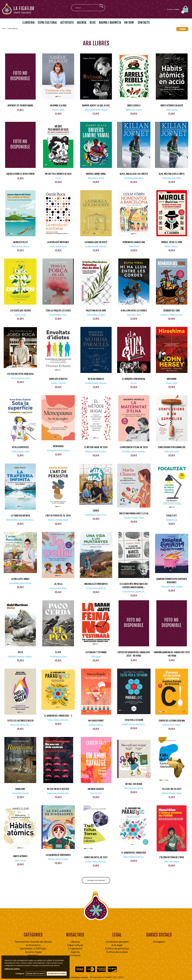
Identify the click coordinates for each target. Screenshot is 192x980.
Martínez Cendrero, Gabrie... (20, 656)
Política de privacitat (117, 949)
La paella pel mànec (20, 579)
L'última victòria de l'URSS (172, 857)
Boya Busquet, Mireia (134, 788)
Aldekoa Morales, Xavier (172, 793)
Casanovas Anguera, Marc (58, 793)
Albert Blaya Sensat (96, 178)
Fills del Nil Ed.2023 (172, 789)
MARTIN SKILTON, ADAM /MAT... (20, 520)
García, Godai (20, 315)
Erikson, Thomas (58, 383)
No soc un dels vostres (58, 789)
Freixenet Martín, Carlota (172, 586)
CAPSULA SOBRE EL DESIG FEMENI (20, 174)
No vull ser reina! (134, 784)
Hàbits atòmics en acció (172, 106)
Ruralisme (20, 789)
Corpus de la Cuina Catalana (172, 721)
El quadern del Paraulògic (134, 853)
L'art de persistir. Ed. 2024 (58, 516)
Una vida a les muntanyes (96, 584)
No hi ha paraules (96, 379)
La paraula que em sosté (96, 242)
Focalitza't (172, 516)
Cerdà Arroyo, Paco (58, 656)
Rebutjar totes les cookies (36, 974)
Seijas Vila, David (172, 451)
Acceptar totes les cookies (57, 974)
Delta (20, 652)
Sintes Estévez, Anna (20, 451)
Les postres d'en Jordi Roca (20, 374)
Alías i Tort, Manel (172, 861)
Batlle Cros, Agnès (134, 110)
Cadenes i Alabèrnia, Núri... (172, 315)
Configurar (20, 974)
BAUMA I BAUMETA (110, 22)
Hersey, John (172, 383)
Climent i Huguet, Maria (134, 518)
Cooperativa (75, 949)
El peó (58, 652)
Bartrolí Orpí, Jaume (20, 246)
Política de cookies (117, 952)
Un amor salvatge (96, 789)
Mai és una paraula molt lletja (134, 513)
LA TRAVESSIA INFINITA (20, 516)
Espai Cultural (75, 945)
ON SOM (129, 22)
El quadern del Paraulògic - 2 (58, 716)
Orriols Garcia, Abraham (96, 588)
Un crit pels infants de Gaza (58, 174)
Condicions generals (117, 942)
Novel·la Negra (33, 952)
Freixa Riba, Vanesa (20, 793)
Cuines (96, 511)
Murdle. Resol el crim (172, 242)
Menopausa (58, 446)
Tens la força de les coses (58, 311)
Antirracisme (33, 945)
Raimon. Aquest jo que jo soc (96, 106)
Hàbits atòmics (20, 856)
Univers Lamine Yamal (96, 174)
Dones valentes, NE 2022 (96, 857)
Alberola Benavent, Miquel (96, 110)
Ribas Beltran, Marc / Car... (96, 515)
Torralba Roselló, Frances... (96, 246)
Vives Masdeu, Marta (58, 315)
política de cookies (12, 969)
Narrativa (33, 955)
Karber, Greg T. (172, 246)
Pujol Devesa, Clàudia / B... (134, 591)
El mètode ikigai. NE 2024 (96, 447)
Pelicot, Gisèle (58, 110)
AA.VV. (134, 383)
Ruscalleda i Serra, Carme (20, 583)
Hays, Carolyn (96, 793)
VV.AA (58, 178)
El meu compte (173, 9)
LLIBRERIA (28, 22)
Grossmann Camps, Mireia (58, 450)
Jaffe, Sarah (96, 656)
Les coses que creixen (20, 311)
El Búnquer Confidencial (134, 379)
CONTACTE (143, 22)
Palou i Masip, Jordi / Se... (58, 720)
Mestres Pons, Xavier (172, 725)
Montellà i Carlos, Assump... (134, 451)
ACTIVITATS (67, 22)
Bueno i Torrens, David (58, 520)
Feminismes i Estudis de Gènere (33, 942)
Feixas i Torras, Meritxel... (96, 861)
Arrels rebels (134, 106)
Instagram (159, 942)
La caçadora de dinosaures (58, 855)
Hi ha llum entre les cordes (134, 311)
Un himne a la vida (58, 106)
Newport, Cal (172, 520)
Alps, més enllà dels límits (172, 174)
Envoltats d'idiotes (58, 379)
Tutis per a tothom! (134, 720)
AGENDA (82, 22)
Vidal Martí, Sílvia (134, 315)
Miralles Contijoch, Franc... (96, 451)
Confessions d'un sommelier (172, 447)
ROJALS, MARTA (96, 725)
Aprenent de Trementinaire (20, 106)
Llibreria (75, 942)
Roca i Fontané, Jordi (20, 378)
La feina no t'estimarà (96, 652)
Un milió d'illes (20, 242)
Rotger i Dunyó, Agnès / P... (134, 724)
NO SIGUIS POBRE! (96, 721)
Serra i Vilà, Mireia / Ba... (20, 725)
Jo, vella (58, 584)
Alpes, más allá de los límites (134, 174)
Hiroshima (172, 379)
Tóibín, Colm (134, 246)
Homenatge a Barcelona (134, 242)
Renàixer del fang (172, 311)
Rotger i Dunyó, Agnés (58, 859)
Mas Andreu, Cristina (96, 315)
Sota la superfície (20, 447)
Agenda (75, 952)
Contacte (75, 955)
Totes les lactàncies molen (20, 721)
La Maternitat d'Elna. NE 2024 (134, 447)
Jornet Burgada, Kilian (134, 178)
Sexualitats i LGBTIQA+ (33, 949)
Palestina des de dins (96, 311)
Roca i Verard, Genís (58, 246)
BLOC (93, 22)
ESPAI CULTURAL (47, 22)
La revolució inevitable (58, 242)
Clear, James (172, 110)
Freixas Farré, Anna (58, 588)
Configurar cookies (79, 977)
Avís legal (117, 945)
